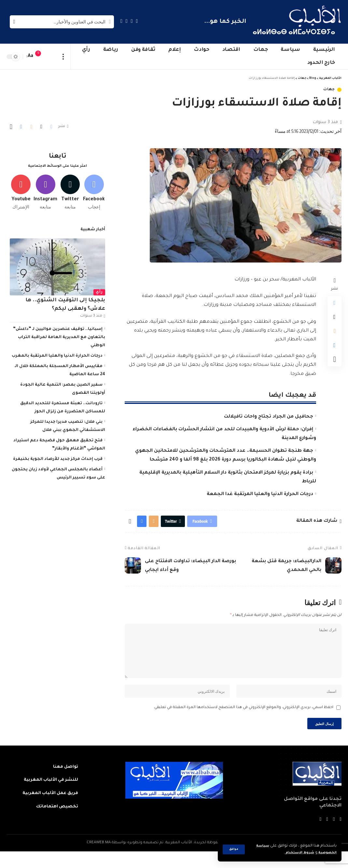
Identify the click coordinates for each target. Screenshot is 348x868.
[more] (63, 57)
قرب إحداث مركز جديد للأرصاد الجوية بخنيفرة (58, 457)
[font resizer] (31, 57)
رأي (99, 290)
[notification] (41, 57)
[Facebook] (137, 21)
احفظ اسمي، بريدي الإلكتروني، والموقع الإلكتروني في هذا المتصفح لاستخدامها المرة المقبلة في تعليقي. (243, 722)
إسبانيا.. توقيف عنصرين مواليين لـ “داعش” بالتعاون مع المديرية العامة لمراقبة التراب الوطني (59, 335)
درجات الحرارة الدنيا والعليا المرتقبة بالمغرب (57, 354)
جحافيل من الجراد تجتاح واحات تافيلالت (269, 417)
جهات (329, 90)
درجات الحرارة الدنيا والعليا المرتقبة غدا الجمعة (260, 494)
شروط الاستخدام (294, 853)
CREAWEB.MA (99, 859)
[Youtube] (21, 189)
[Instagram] (121, 21)
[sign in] (51, 57)
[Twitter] (132, 21)
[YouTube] (127, 21)
